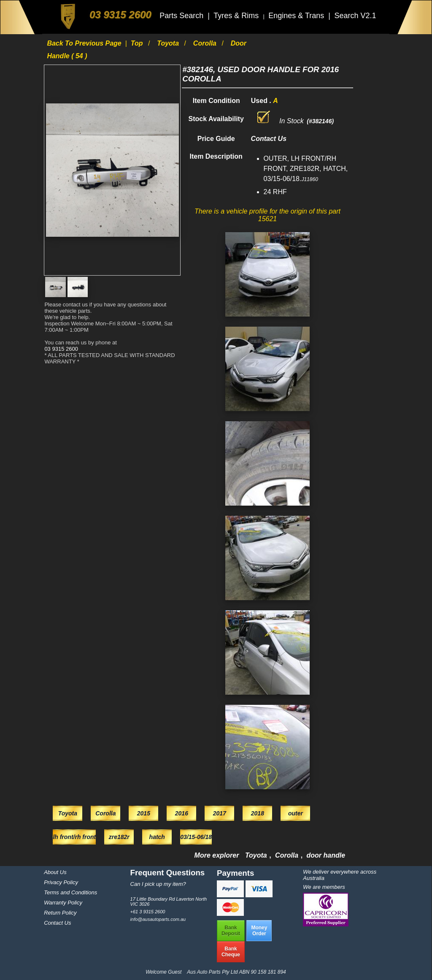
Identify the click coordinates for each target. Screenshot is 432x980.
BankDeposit (231, 931)
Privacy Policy (61, 882)
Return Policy (60, 913)
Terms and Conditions (70, 892)
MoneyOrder (259, 931)
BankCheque (231, 952)
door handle (326, 855)
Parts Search (182, 16)
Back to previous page (85, 43)
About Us (55, 872)
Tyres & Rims (237, 16)
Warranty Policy (63, 903)
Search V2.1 (355, 16)
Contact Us (57, 923)
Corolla (206, 43)
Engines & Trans (297, 16)
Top (138, 43)
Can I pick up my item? (158, 884)
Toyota (169, 43)
